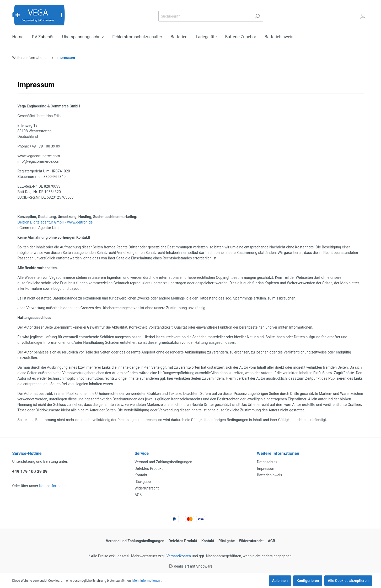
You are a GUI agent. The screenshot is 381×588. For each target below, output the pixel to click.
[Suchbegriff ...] (205, 16)
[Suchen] (257, 16)
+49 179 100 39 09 (30, 472)
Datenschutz (267, 462)
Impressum (266, 469)
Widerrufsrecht (147, 488)
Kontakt (141, 475)
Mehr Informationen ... (148, 581)
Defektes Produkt (149, 469)
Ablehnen (280, 581)
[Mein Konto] (363, 16)
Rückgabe (143, 482)
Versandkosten (179, 556)
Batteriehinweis (270, 475)
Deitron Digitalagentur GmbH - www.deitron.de (55, 222)
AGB (138, 495)
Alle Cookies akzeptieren (348, 581)
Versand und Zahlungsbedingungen (163, 462)
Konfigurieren (308, 581)
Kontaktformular (52, 486)
